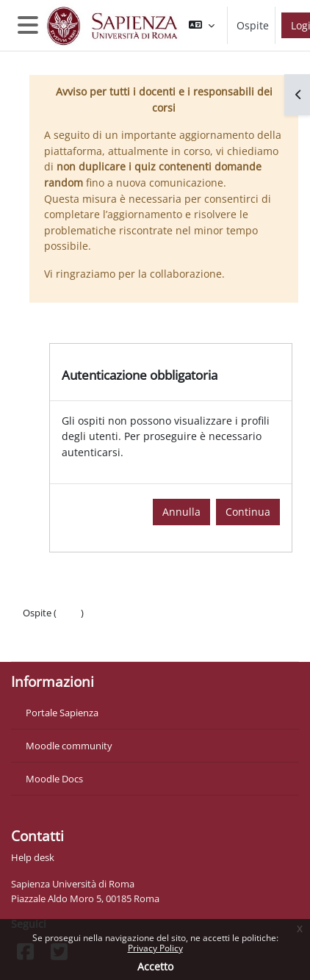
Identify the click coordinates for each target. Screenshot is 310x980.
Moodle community (69, 746)
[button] (202, 25)
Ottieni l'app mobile (66, 642)
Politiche (42, 627)
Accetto (155, 966)
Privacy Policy (155, 948)
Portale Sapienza (62, 713)
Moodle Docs (54, 779)
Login (69, 613)
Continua (248, 512)
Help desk (33, 857)
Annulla (181, 512)
